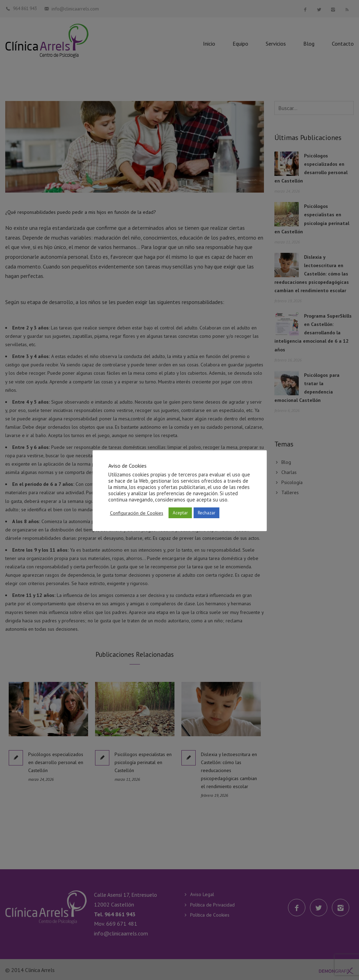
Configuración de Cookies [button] (137, 513)
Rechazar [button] (206, 513)
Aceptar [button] (180, 513)
